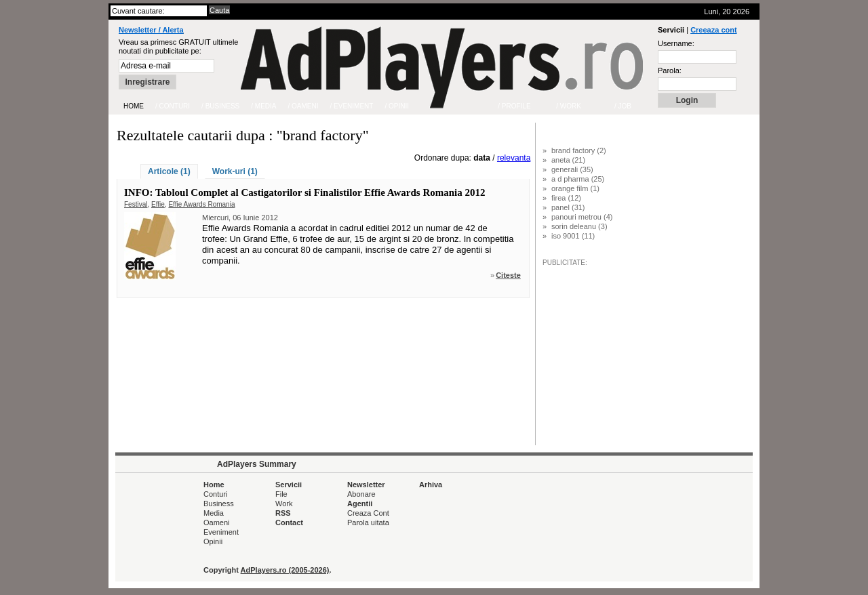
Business (219, 504)
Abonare (361, 494)
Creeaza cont (713, 30)
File (281, 494)
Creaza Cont (368, 513)
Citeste (508, 275)
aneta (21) (568, 160)
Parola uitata (368, 522)
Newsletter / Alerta (151, 30)
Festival (136, 204)
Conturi (215, 494)
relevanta (514, 158)
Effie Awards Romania (201, 204)
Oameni (217, 522)
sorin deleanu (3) (579, 226)
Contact (289, 522)
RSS (283, 513)
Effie (158, 204)
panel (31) (568, 207)
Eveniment (221, 532)
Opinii (213, 541)
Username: (676, 43)
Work (284, 504)
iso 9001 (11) (573, 236)
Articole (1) (169, 171)
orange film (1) (575, 188)
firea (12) (566, 198)
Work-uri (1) (235, 171)
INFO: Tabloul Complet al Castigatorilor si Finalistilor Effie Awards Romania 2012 (305, 192)
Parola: (670, 70)
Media (214, 513)
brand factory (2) (579, 150)
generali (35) (572, 169)
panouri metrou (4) (582, 217)
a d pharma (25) (578, 179)
